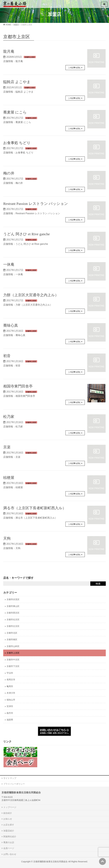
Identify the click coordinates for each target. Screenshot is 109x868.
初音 (7, 356)
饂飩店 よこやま (17, 82)
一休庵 (9, 264)
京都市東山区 (13, 606)
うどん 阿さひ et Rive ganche (27, 234)
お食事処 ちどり (17, 143)
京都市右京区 (13, 620)
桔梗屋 (9, 478)
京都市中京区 (13, 660)
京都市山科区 (13, 646)
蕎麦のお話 (9, 842)
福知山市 (11, 700)
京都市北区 (12, 633)
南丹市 (10, 713)
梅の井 (9, 173)
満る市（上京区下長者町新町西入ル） (35, 508)
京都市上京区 (30, 57)
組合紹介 (8, 813)
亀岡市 (10, 686)
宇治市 (10, 673)
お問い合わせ (10, 854)
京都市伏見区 (13, 599)
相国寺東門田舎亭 (18, 386)
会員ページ (9, 848)
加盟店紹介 (9, 831)
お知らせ (8, 819)
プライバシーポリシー (14, 784)
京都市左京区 (13, 626)
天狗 (7, 538)
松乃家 (9, 417)
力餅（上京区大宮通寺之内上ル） (31, 295)
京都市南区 (12, 640)
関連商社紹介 (10, 837)
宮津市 (10, 706)
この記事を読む (74, 68)
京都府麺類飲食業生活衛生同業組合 (50, 862)
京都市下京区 (13, 666)
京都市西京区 (13, 613)
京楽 (7, 447)
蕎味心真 (11, 325)
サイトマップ (10, 778)
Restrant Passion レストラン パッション (35, 204)
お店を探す (9, 825)
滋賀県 (10, 720)
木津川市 (11, 693)
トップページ (10, 807)
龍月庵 (9, 51)
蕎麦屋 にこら (15, 112)
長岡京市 (11, 680)
